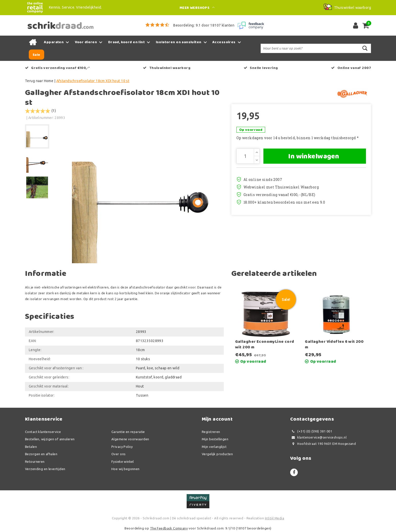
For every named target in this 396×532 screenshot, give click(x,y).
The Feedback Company (169, 528)
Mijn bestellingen (215, 439)
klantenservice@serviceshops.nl (318, 437)
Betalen (31, 447)
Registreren (211, 432)
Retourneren (35, 462)
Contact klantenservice (43, 432)
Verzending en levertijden (45, 469)
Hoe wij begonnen (126, 469)
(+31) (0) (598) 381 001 (311, 431)
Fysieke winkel (123, 462)
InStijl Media (275, 518)
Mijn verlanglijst (214, 447)
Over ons (118, 454)
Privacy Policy (122, 447)
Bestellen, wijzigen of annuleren (50, 439)
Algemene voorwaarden (130, 439)
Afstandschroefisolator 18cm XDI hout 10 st (93, 81)
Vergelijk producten (217, 454)
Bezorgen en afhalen (41, 454)
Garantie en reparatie (128, 432)
